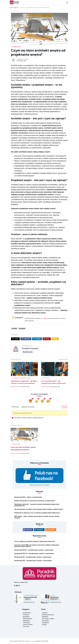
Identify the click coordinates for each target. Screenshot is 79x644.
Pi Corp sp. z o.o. (29, 641)
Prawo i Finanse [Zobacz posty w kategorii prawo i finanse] (28, 625)
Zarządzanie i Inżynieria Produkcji (21, 378)
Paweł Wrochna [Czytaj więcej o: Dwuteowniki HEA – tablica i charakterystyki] (28, 601)
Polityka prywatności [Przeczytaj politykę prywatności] (48, 615)
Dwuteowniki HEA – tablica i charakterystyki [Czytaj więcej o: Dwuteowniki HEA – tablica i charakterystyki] (28, 497)
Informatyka (46, 378)
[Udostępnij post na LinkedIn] (37, 339)
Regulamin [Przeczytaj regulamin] (45, 617)
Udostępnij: (15, 335)
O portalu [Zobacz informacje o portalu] (45, 613)
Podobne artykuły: (17, 425)
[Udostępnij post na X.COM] (15, 339)
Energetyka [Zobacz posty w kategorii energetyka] (26, 621)
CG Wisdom (44, 318)
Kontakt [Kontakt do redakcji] (44, 625)
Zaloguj (64, 407)
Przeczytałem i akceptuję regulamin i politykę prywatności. (28, 418)
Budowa (27, 595)
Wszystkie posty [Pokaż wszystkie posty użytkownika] (28, 352)
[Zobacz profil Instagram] (39, 530)
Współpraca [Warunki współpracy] (45, 623)
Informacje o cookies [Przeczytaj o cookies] (48, 619)
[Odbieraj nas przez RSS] (51, 530)
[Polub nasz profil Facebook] (39, 477)
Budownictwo (34, 595)
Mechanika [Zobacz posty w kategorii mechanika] (26, 617)
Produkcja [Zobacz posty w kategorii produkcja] (26, 615)
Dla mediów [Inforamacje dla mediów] (45, 621)
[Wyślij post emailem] (47, 339)
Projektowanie (17, 47)
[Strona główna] (15, 4)
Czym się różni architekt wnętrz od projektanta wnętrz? (35, 7)
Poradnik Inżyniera (23, 59)
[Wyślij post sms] (55, 339)
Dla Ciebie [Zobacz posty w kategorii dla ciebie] (26, 627)
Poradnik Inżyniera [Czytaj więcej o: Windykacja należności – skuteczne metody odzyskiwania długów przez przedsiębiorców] (55, 601)
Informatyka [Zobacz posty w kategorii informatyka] (26, 623)
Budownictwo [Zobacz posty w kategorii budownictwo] (27, 613)
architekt (14, 329)
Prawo (53, 595)
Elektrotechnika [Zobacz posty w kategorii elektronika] (27, 619)
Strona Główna (14, 7)
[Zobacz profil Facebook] (28, 530)
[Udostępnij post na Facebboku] (26, 339)
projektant (22, 329)
